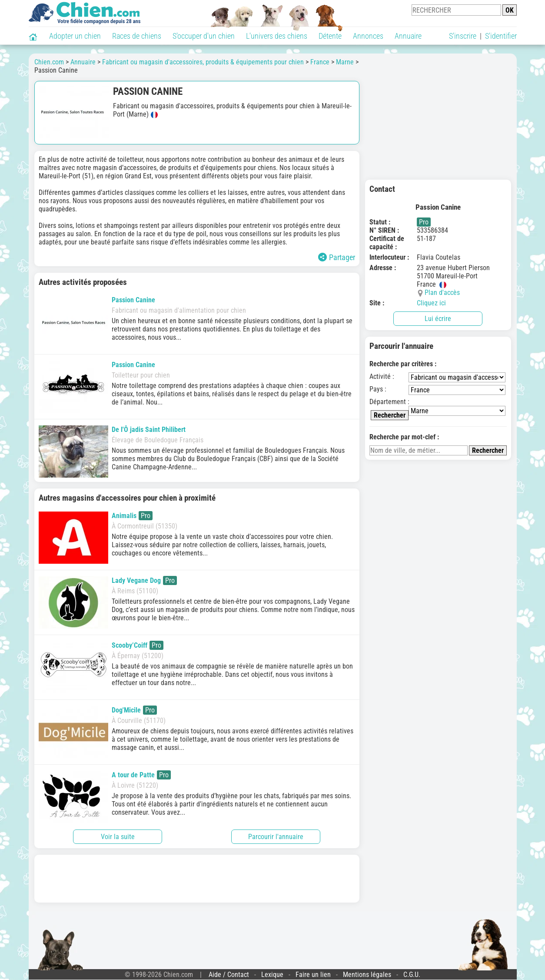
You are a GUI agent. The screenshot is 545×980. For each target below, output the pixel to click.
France (320, 62)
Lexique (272, 975)
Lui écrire (438, 319)
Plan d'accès (442, 293)
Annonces (368, 36)
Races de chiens (137, 36)
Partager (337, 257)
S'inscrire (463, 36)
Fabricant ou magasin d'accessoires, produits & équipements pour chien (203, 62)
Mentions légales (367, 975)
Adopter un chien (75, 36)
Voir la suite (118, 837)
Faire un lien (313, 975)
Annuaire (408, 36)
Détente (330, 36)
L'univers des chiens (277, 36)
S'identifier (501, 36)
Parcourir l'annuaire (276, 837)
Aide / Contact (229, 975)
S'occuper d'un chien (204, 36)
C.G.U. (412, 975)
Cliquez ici (431, 303)
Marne (345, 62)
